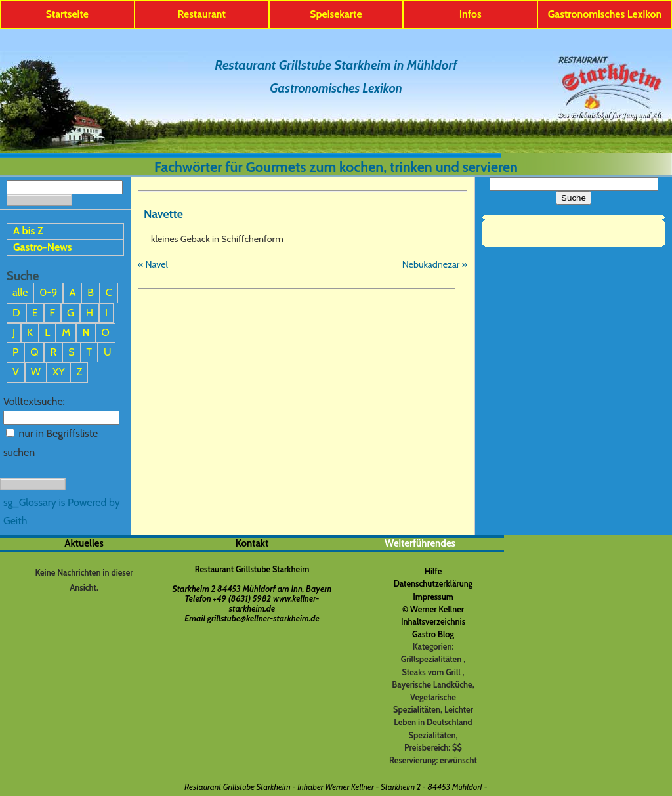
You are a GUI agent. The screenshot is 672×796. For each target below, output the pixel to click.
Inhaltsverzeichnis (433, 622)
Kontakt (252, 543)
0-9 (48, 292)
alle (20, 292)
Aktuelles (84, 543)
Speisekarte (336, 14)
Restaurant (201, 14)
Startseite (67, 14)
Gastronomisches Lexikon (605, 14)
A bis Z (28, 231)
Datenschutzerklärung (433, 584)
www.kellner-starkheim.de (274, 604)
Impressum (433, 597)
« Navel (153, 264)
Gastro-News (43, 247)
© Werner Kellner (433, 609)
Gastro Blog (433, 634)
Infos (471, 14)
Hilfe (433, 571)
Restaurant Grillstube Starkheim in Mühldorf (336, 65)
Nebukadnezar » (435, 264)
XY (59, 372)
